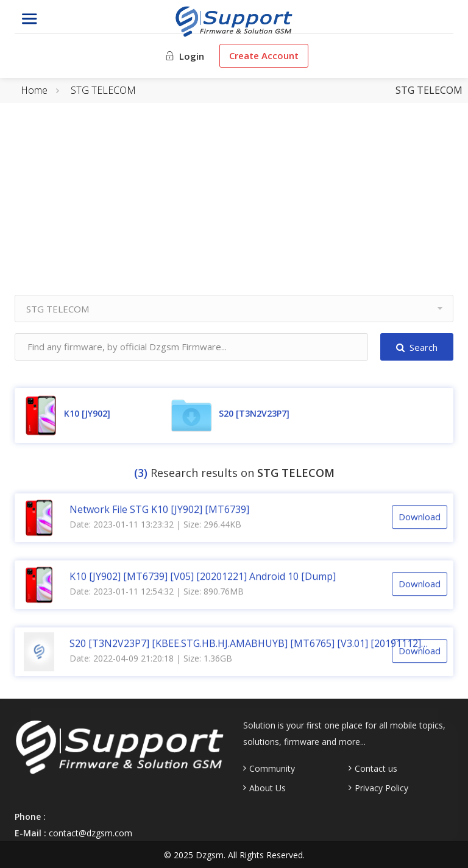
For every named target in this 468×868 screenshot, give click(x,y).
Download (420, 517)
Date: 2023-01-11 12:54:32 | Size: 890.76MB (157, 591)
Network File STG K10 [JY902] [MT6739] (159, 509)
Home (34, 90)
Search (417, 347)
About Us (268, 788)
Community (272, 769)
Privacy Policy (381, 788)
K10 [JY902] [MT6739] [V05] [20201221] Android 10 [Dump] (203, 576)
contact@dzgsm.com (90, 833)
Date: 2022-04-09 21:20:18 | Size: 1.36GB (151, 658)
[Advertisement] (234, 210)
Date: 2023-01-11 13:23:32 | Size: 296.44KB (155, 524)
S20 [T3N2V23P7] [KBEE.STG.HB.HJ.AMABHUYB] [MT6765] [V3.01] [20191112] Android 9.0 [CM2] (245, 643)
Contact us (376, 769)
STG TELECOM (103, 90)
